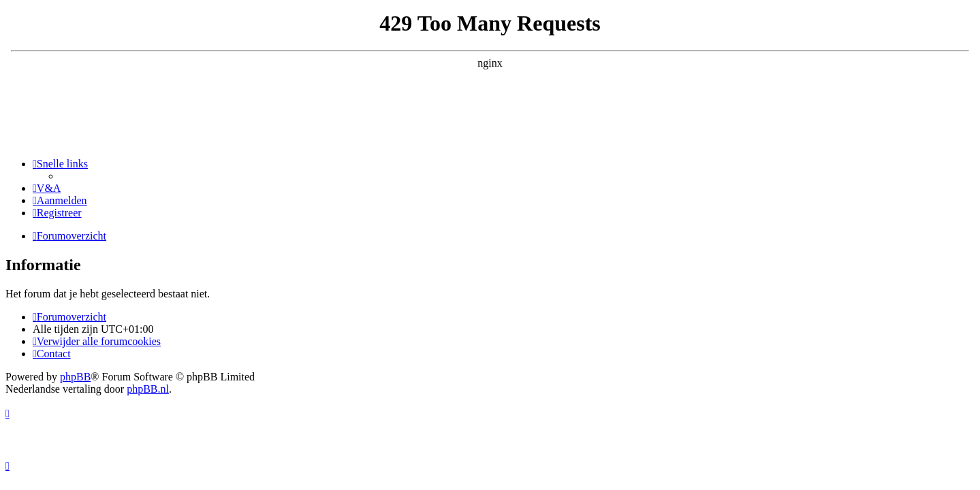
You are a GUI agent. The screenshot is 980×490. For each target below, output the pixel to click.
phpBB (75, 377)
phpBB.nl (148, 389)
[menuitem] (47, 188)
